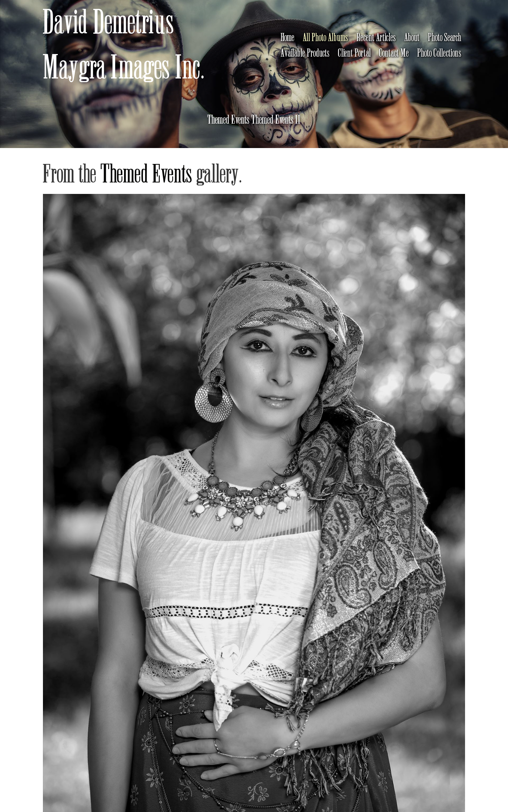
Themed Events (147, 175)
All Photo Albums (326, 38)
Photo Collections (440, 53)
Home (288, 38)
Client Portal (355, 53)
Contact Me (394, 53)
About (412, 38)
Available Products (305, 53)
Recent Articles (376, 38)
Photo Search (445, 38)
